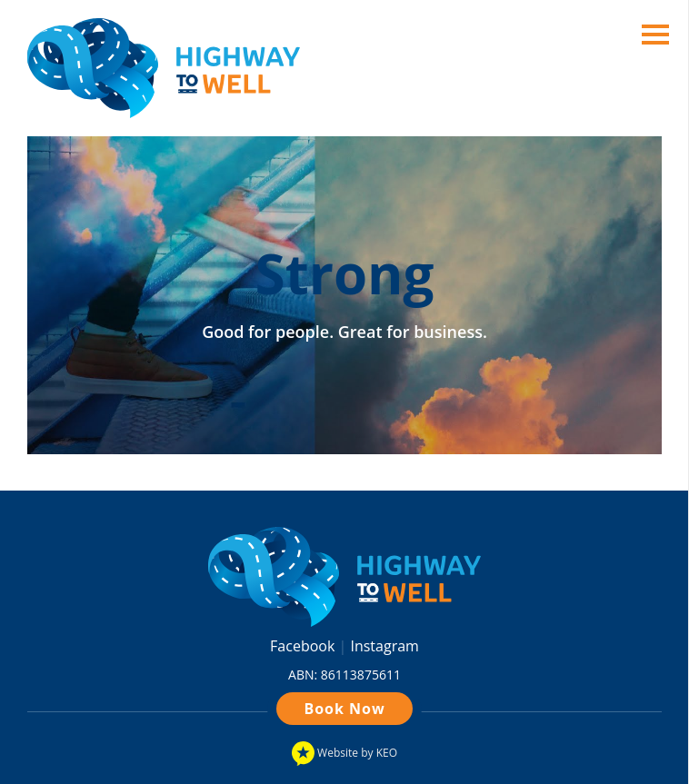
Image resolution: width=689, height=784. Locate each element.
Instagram (384, 646)
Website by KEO (344, 754)
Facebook (304, 646)
